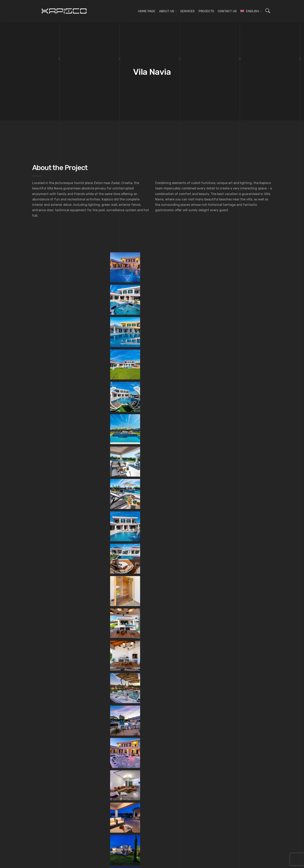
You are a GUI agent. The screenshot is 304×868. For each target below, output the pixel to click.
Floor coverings (127, 744)
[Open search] (268, 11)
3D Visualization (127, 756)
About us (167, 11)
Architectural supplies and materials (140, 750)
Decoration (124, 733)
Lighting (123, 727)
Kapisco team (48, 728)
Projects (206, 11)
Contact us (227, 11)
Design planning (127, 716)
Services (187, 11)
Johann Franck (45, 666)
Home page (147, 11)
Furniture (123, 721)
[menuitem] (250, 11)
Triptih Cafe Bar (259, 666)
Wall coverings (126, 739)
